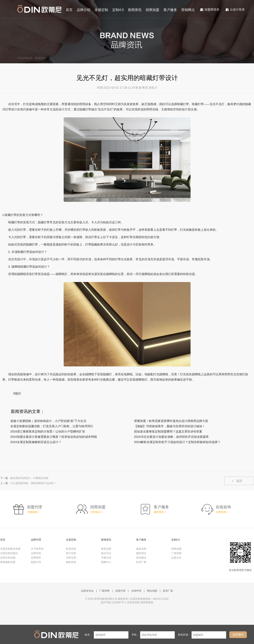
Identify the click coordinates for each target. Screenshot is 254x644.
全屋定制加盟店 (9, 553)
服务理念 (141, 553)
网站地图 (152, 591)
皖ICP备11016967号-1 (114, 602)
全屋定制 (101, 10)
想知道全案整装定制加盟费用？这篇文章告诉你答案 (168, 431)
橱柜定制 (71, 562)
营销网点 (188, 10)
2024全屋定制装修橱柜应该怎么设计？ (36, 442)
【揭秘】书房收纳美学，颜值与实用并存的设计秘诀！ (170, 426)
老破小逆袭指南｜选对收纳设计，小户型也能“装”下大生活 (48, 421)
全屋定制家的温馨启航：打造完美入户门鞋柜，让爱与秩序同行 (52, 426)
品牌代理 (36, 540)
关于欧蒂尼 (37, 549)
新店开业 (106, 553)
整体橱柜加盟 (8, 562)
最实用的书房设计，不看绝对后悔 (29, 478)
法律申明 (136, 591)
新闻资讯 (135, 10)
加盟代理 (120, 591)
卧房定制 (71, 549)
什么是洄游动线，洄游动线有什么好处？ (33, 483)
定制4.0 (118, 10)
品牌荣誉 (36, 558)
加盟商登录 (210, 9)
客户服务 (170, 10)
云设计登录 (235, 9)
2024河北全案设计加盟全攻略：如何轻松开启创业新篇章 (171, 437)
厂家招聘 (176, 553)
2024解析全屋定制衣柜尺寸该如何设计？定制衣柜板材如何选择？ (177, 442)
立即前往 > (96, 512)
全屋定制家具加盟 (10, 549)
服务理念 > (160, 512)
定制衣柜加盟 (8, 558)
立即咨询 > (222, 512)
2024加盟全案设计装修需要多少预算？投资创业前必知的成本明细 (54, 437)
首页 (69, 10)
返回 (239, 481)
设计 (18, 393)
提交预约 (238, 635)
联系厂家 (141, 562)
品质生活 (176, 558)
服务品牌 (141, 549)
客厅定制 (71, 553)
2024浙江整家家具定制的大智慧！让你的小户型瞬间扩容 (48, 431)
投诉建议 (141, 558)
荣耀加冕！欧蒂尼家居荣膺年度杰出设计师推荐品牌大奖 (171, 421)
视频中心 (106, 562)
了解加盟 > (33, 512)
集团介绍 (36, 562)
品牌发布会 (87, 591)
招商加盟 (152, 10)
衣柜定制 (71, 558)
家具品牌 (106, 549)
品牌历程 (36, 553)
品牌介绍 (84, 10)
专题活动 (106, 558)
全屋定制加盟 (25, 58)
